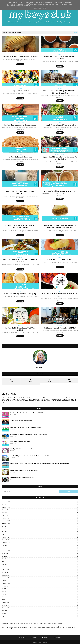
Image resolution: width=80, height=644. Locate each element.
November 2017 (40, 578)
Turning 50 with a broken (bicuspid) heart (21, 420)
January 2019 (40, 540)
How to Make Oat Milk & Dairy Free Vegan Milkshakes (20, 192)
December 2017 (40, 575)
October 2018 (40, 548)
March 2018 (40, 567)
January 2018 (40, 572)
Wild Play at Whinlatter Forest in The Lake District (23, 449)
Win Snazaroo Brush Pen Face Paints (20, 442)
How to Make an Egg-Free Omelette (60, 260)
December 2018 (40, 543)
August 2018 (40, 553)
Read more (20, 64)
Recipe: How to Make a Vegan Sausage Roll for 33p (20, 57)
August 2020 (40, 510)
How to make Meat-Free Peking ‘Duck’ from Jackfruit (20, 329)
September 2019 (40, 524)
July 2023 (40, 504)
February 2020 (40, 518)
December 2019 (40, 521)
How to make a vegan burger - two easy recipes (20, 125)
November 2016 (40, 611)
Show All (76, 32)
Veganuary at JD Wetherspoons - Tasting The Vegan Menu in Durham (20, 226)
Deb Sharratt (26, 623)
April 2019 (40, 532)
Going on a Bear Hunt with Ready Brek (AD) (22, 477)
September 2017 (40, 583)
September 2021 (40, 507)
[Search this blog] (30, 492)
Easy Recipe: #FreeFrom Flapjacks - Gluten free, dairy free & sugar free (60, 92)
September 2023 (40, 502)
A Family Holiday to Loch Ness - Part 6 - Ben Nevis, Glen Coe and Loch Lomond (31, 456)
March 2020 (40, 515)
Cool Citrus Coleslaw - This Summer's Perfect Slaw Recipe (60, 295)
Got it (45, 8)
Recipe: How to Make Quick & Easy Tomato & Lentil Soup (60, 58)
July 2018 (40, 556)
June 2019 (40, 526)
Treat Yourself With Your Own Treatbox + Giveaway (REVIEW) (27, 413)
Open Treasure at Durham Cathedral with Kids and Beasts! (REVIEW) (29, 434)
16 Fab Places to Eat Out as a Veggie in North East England (26, 427)
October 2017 (40, 581)
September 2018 (40, 551)
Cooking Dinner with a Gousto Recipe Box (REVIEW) (24, 470)
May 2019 (40, 529)
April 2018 (40, 564)
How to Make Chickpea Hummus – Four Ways (60, 191)
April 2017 (40, 597)
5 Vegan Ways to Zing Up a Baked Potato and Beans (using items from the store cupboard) (60, 226)
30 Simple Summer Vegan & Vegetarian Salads (60, 125)
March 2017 (40, 600)
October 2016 (40, 613)
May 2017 (40, 594)
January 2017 (40, 605)
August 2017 (40, 586)
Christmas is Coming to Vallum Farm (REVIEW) (60, 328)
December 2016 (40, 608)
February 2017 (40, 602)
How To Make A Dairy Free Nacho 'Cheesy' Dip (20, 294)
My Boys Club (9, 394)
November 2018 (40, 545)
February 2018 (40, 570)
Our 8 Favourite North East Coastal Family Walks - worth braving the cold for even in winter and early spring (39, 463)
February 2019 (40, 537)
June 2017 (40, 592)
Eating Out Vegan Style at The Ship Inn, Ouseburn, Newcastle (20, 261)
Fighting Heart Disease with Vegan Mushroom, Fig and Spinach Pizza (60, 158)
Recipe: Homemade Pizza (20, 91)
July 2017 (40, 589)
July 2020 (40, 513)
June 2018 (40, 559)
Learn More (38, 8)
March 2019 (40, 534)
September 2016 (40, 616)
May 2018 (40, 562)
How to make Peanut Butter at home (20, 157)
